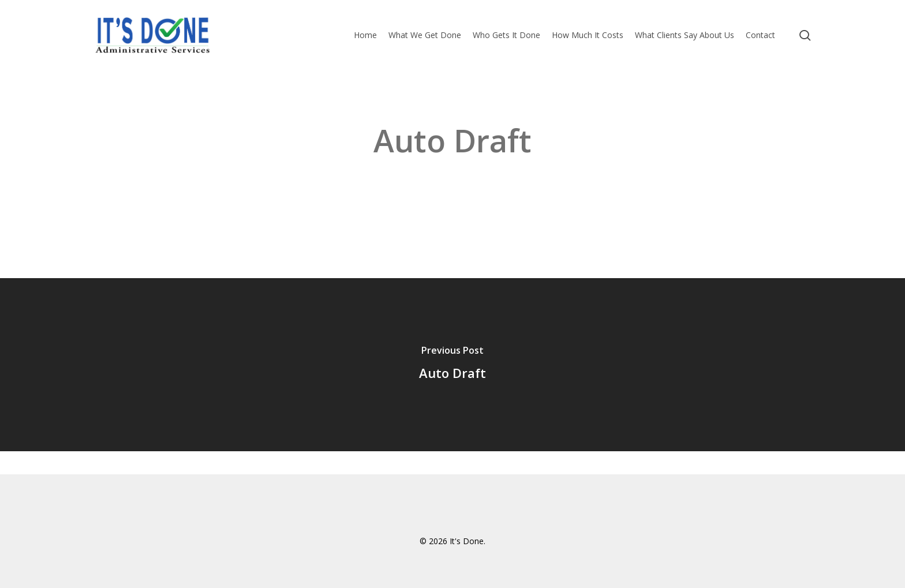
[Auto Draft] (452, 365)
